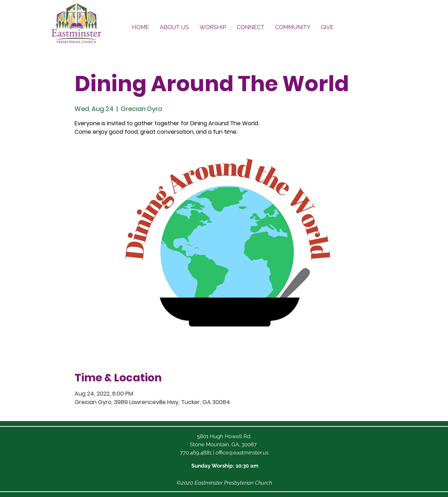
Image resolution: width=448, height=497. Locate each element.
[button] (174, 27)
